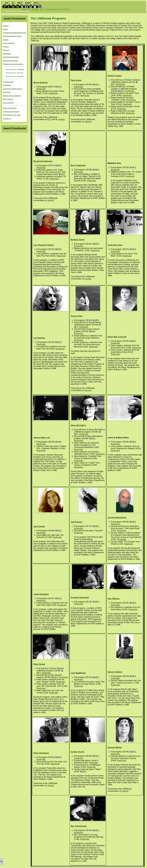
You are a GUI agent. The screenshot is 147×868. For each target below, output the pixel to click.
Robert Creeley (115, 76)
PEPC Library (8, 99)
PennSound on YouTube (14, 73)
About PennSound (10, 108)
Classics (6, 50)
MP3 (59, 87)
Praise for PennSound (11, 112)
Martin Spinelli (102, 30)
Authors (6, 26)
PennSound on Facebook (15, 69)
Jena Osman (39, 526)
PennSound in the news (12, 115)
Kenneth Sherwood (80, 598)
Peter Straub (39, 664)
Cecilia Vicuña (77, 752)
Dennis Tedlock (115, 672)
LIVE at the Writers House (13, 89)
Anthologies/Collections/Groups (15, 33)
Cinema (6, 47)
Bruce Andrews (41, 82)
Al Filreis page (8, 82)
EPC (49, 119)
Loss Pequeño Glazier (44, 245)
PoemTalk (7, 92)
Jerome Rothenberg (117, 518)
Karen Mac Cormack (117, 337)
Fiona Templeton (41, 753)
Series (5, 29)
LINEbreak (7, 85)
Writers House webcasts (12, 96)
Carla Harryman (115, 245)
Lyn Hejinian (39, 338)
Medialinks (7, 54)
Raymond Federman (43, 161)
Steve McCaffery (78, 425)
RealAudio (41, 89)
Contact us (7, 119)
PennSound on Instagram (15, 76)
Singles (6, 40)
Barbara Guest (78, 240)
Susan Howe (77, 316)
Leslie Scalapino (41, 594)
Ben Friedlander (78, 165)
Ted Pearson (77, 522)
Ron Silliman (114, 599)
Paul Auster (76, 80)
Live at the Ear (8, 103)
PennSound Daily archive (12, 36)
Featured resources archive (13, 64)
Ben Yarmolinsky (79, 826)
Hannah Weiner (115, 747)
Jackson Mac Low (42, 438)
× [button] (2, 861)
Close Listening (9, 43)
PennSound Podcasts (11, 57)
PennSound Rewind (10, 61)
